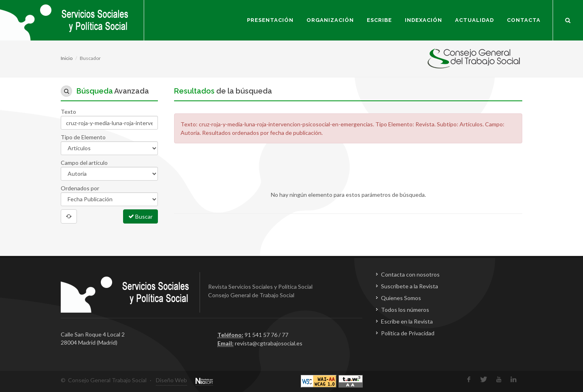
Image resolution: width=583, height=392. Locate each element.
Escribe (379, 20)
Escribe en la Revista (407, 321)
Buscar (140, 216)
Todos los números (405, 310)
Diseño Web (171, 380)
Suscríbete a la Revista (410, 286)
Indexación (423, 20)
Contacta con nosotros (410, 274)
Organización (330, 20)
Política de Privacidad (408, 333)
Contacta (524, 20)
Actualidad (474, 20)
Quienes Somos (401, 298)
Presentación (270, 20)
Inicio (67, 58)
